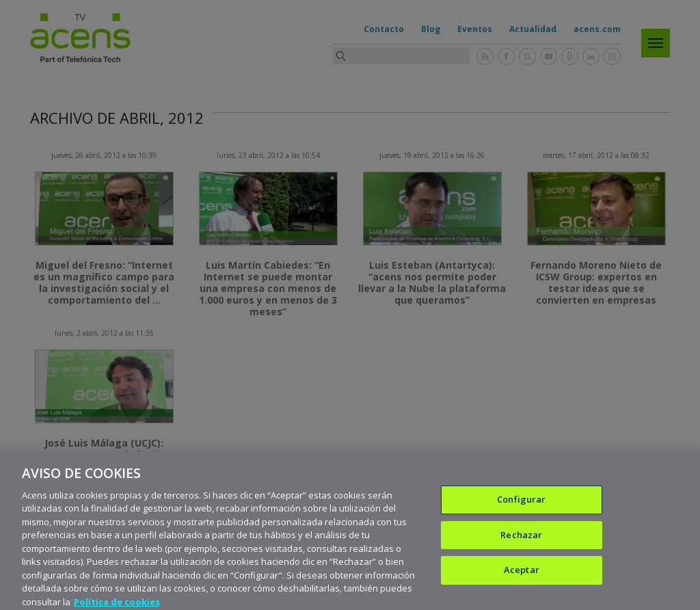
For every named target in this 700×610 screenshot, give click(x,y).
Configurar (521, 507)
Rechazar (521, 542)
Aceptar (522, 578)
